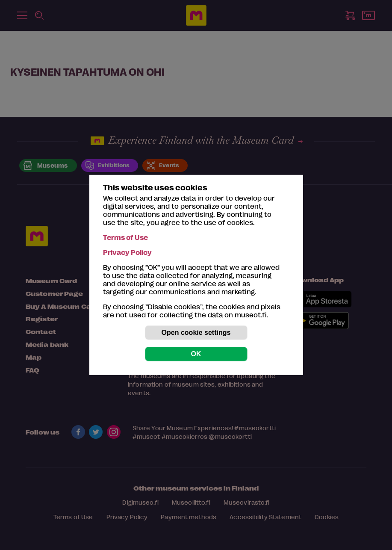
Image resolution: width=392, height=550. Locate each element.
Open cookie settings (196, 333)
